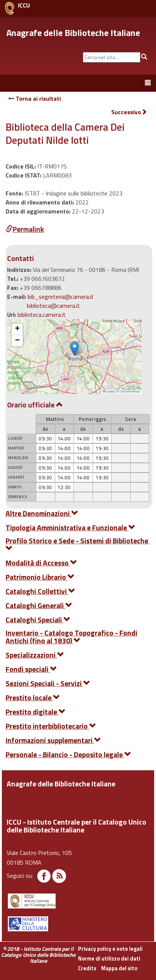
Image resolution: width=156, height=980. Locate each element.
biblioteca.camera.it (42, 315)
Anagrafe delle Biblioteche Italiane (73, 33)
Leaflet (109, 392)
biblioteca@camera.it (53, 306)
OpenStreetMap (130, 392)
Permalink (25, 229)
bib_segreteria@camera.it (61, 297)
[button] (74, 349)
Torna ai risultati (35, 98)
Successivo (129, 112)
